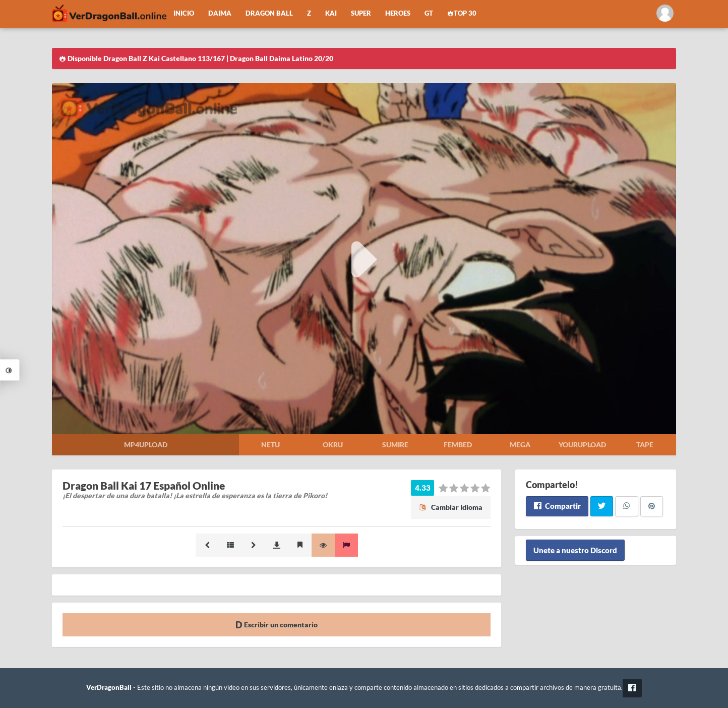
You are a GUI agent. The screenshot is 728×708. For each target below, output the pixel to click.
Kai (331, 13)
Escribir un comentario (277, 625)
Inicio (184, 13)
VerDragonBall (109, 688)
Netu (270, 445)
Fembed (458, 445)
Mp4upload (146, 445)
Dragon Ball (269, 13)
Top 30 (462, 13)
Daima (220, 13)
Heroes (398, 13)
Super (361, 13)
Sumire (395, 445)
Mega (520, 445)
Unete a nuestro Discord (575, 550)
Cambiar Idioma (451, 507)
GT (429, 13)
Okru (333, 445)
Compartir (557, 506)
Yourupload (582, 445)
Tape (645, 445)
